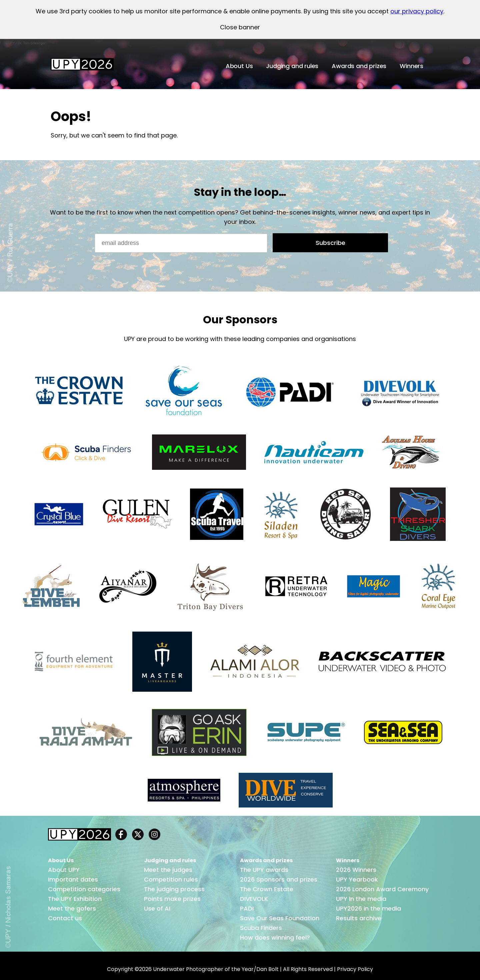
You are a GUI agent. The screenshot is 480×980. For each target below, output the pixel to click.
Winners (411, 66)
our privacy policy (417, 11)
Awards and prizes (359, 66)
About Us (239, 66)
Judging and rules (292, 66)
